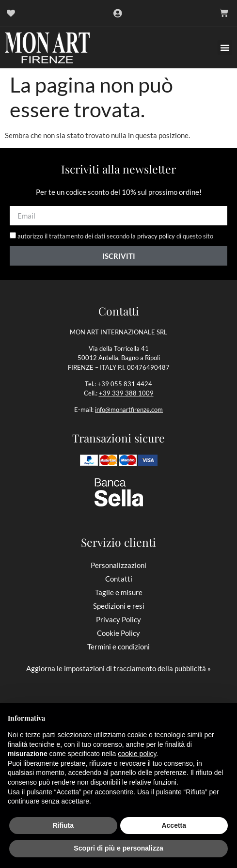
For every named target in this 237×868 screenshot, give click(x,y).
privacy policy (156, 237)
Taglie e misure (119, 592)
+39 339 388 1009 (126, 393)
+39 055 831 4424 (125, 384)
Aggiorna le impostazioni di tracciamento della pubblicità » (118, 668)
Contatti (119, 579)
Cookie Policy (118, 633)
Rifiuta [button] (63, 825)
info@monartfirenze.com (129, 410)
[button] (225, 47)
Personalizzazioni (118, 565)
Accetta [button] (174, 825)
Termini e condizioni (118, 647)
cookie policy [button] (137, 754)
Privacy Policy (118, 619)
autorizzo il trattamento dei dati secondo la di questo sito (115, 237)
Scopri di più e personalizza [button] (118, 848)
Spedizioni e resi (119, 606)
